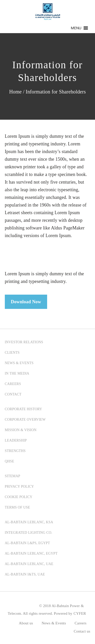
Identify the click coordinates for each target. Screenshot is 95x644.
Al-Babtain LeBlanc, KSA (29, 522)
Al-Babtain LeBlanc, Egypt (31, 553)
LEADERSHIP (16, 440)
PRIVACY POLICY (19, 487)
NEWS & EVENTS (19, 363)
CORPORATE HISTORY (23, 409)
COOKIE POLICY (19, 497)
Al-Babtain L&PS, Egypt (27, 543)
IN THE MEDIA (17, 373)
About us (26, 623)
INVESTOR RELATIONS (24, 342)
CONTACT (13, 394)
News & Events (54, 623)
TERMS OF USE (17, 507)
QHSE (9, 461)
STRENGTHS (15, 451)
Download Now (26, 302)
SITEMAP (13, 476)
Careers (80, 623)
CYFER (80, 613)
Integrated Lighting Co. (29, 533)
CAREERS (13, 384)
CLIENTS (12, 353)
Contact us (82, 631)
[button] (76, 28)
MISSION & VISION (21, 430)
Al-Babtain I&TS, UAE (25, 574)
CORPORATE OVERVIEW (25, 420)
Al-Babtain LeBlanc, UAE (29, 564)
